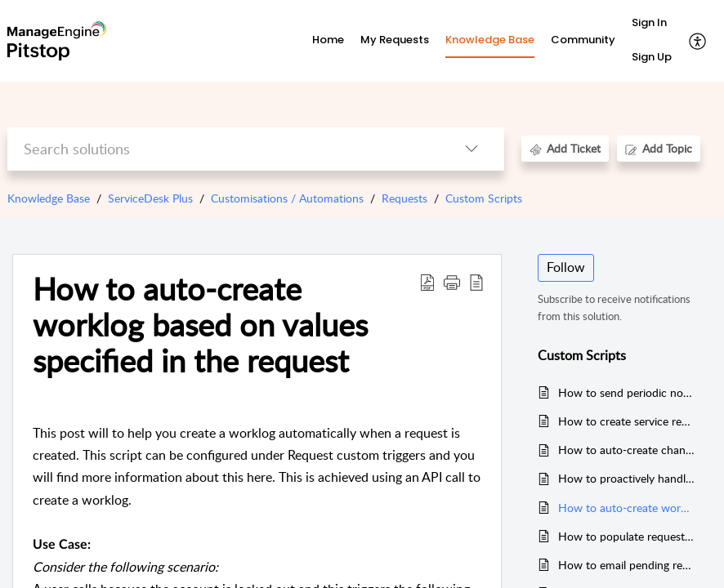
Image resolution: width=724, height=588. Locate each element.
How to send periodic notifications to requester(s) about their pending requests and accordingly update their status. (627, 392)
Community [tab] (583, 40)
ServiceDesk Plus (150, 198)
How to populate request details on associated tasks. (627, 536)
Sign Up (652, 57)
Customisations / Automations (287, 198)
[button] (698, 41)
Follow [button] (566, 267)
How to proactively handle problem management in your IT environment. (627, 478)
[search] (223, 149)
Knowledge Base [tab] (490, 40)
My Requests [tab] (395, 40)
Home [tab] (328, 40)
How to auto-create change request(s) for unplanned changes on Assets (627, 450)
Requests (404, 198)
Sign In (649, 22)
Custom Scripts (484, 198)
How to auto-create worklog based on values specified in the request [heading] (200, 325)
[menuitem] (652, 24)
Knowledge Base (49, 198)
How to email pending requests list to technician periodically (627, 565)
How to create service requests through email (627, 421)
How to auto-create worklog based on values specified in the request (627, 508)
